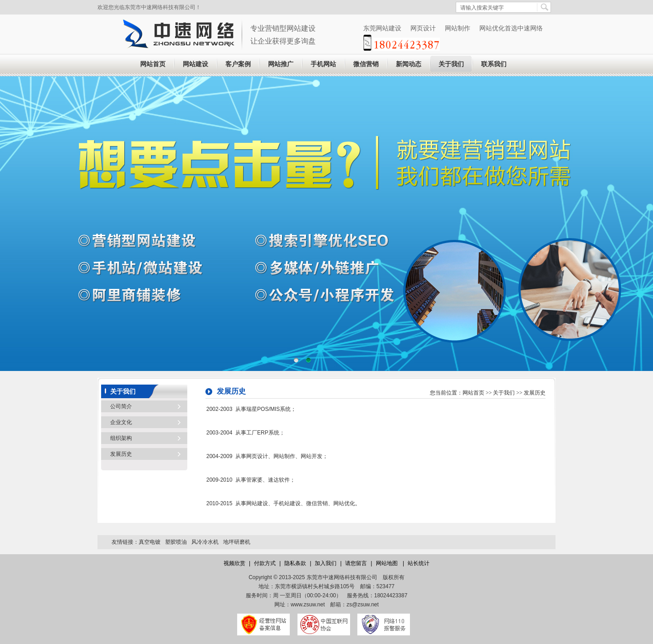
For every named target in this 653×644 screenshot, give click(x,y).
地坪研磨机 (237, 542)
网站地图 (387, 563)
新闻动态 (409, 64)
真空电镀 (150, 542)
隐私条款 (295, 563)
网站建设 (195, 64)
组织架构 (121, 438)
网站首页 (153, 64)
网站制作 (458, 28)
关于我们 (451, 64)
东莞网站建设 (382, 28)
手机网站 (323, 64)
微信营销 (366, 64)
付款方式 (265, 563)
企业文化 (121, 422)
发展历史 (121, 454)
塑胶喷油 (176, 542)
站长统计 (419, 563)
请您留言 (356, 563)
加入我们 (326, 563)
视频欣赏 (234, 563)
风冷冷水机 (205, 542)
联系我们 (494, 64)
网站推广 (281, 64)
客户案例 (238, 64)
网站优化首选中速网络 (511, 28)
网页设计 (423, 28)
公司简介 (121, 406)
